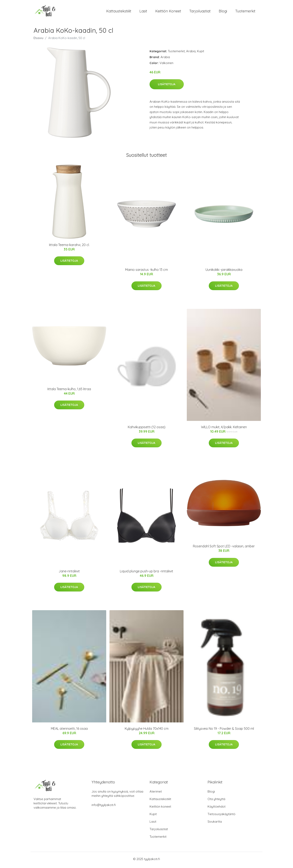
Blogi (223, 12)
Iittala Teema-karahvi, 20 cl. (69, 247)
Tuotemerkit (245, 12)
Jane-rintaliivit (69, 573)
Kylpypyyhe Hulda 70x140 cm (147, 731)
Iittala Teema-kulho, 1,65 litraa (69, 391)
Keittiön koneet (168, 12)
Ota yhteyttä (216, 801)
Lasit (143, 12)
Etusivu (38, 40)
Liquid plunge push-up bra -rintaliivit (146, 573)
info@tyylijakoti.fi (104, 807)
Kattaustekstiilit (119, 12)
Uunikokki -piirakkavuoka (224, 272)
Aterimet (156, 793)
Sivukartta (215, 824)
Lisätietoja (167, 86)
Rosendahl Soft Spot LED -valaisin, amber (224, 548)
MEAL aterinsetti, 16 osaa (69, 731)
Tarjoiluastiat (200, 12)
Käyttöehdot (216, 809)
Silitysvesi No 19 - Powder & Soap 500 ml (224, 731)
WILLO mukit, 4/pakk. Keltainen (224, 429)
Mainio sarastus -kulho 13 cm (146, 272)
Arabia (191, 53)
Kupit (201, 53)
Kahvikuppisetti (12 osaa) (147, 429)
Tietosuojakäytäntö (221, 816)
